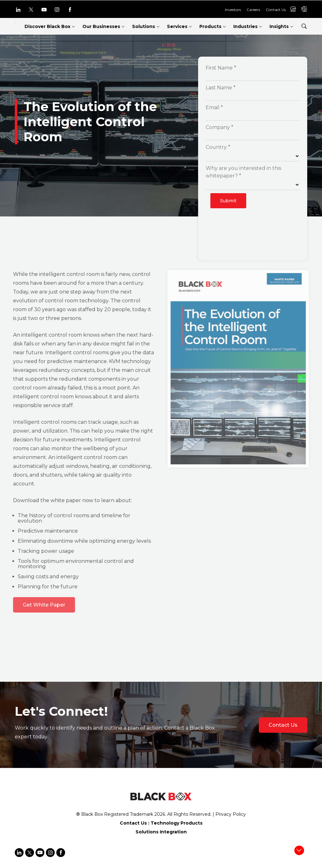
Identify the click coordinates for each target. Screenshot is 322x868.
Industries (245, 26)
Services (177, 26)
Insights (279, 26)
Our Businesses (101, 26)
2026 (160, 814)
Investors (233, 10)
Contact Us (276, 10)
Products (210, 26)
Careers (253, 10)
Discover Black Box (47, 26)
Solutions (144, 26)
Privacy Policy (231, 814)
